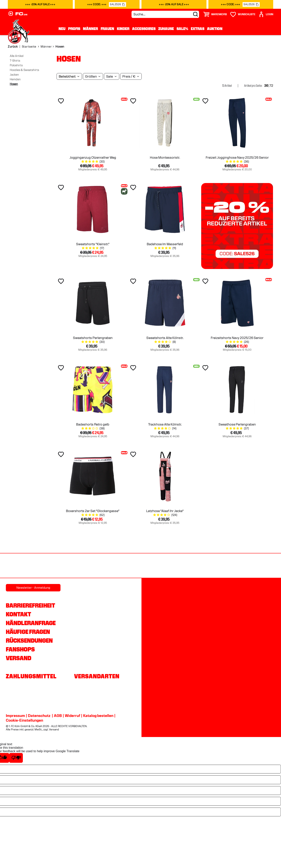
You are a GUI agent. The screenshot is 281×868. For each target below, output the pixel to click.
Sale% (182, 29)
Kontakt (18, 614)
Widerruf (72, 716)
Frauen (107, 29)
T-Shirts (15, 61)
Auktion (215, 29)
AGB (58, 716)
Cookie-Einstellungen (24, 720)
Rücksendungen (29, 641)
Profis (74, 29)
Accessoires (144, 29)
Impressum (15, 716)
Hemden (15, 79)
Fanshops (20, 649)
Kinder (123, 29)
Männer (90, 29)
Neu (62, 29)
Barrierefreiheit (30, 605)
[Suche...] (165, 14)
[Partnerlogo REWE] (20, 566)
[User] (266, 14)
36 (266, 86)
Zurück (13, 47)
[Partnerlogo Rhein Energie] (60, 566)
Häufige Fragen (28, 632)
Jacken (14, 75)
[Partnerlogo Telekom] (181, 566)
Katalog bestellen (98, 716)
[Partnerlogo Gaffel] (261, 566)
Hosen (14, 84)
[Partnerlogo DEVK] (141, 566)
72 (271, 86)
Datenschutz (39, 716)
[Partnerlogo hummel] (100, 566)
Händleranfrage (31, 623)
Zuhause (166, 29)
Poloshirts (16, 65)
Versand (19, 658)
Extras (198, 29)
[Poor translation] (16, 758)
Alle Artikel (17, 56)
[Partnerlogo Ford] (221, 566)
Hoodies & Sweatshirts (24, 70)
